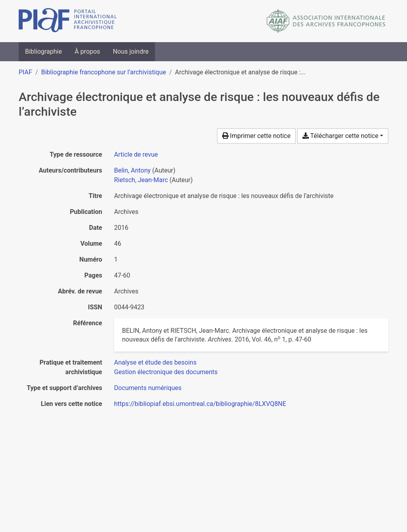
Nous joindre (131, 51)
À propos (87, 51)
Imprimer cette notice (256, 136)
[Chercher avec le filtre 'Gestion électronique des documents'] (166, 372)
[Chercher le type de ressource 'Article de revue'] (136, 154)
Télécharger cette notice (340, 136)
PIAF (25, 72)
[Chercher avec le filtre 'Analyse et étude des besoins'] (155, 362)
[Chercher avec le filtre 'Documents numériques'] (148, 388)
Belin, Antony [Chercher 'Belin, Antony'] (132, 170)
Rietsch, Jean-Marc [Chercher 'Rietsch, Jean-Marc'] (141, 180)
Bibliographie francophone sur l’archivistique (103, 72)
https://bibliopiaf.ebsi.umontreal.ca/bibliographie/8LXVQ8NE (200, 404)
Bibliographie (44, 51)
